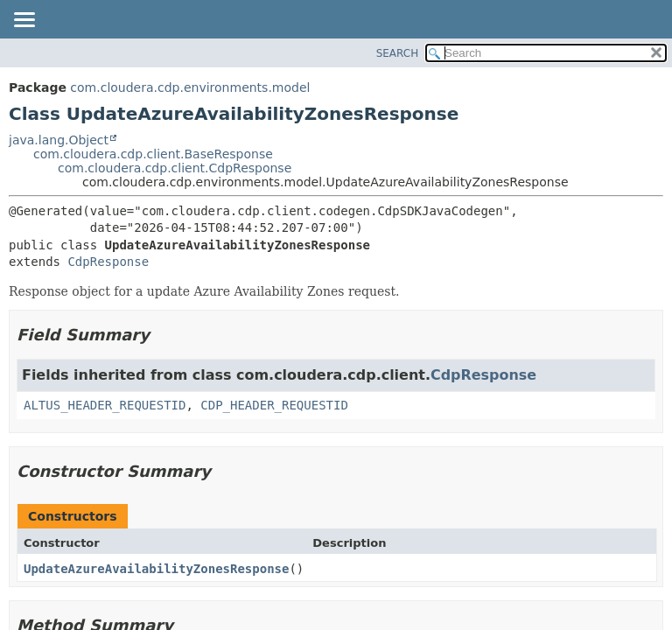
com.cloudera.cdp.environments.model (190, 87)
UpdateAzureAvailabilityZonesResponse (156, 569)
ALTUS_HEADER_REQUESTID (105, 405)
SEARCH (398, 53)
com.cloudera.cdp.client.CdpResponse (175, 168)
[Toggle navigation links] (24, 21)
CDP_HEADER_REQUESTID (274, 405)
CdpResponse (108, 262)
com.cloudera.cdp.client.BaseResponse (153, 154)
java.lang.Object (59, 140)
